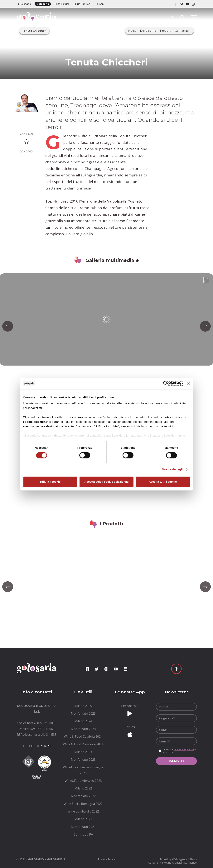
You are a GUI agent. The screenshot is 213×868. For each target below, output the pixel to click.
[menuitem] (83, 706)
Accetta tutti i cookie (163, 482)
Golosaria (43, 4)
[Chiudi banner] (189, 383)
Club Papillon (83, 4)
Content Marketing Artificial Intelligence (172, 863)
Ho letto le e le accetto (179, 751)
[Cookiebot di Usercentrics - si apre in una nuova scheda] (166, 383)
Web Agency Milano (184, 859)
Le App (100, 4)
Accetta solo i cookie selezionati (106, 482)
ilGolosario (25, 4)
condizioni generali (184, 749)
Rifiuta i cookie (50, 482)
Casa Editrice (62, 4)
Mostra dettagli (172, 470)
